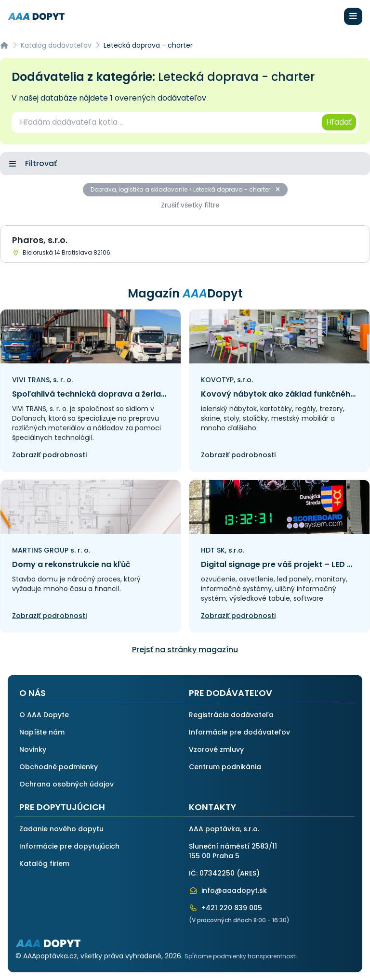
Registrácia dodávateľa (231, 715)
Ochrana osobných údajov (66, 784)
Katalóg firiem (44, 864)
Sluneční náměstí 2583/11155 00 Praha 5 (233, 851)
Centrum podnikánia (225, 767)
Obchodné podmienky (59, 767)
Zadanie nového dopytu (61, 829)
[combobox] (166, 122)
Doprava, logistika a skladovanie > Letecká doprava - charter (185, 189)
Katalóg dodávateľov (56, 45)
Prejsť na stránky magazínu (185, 650)
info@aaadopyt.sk (228, 890)
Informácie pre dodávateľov (239, 732)
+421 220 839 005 (225, 908)
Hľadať (339, 122)
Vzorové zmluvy (216, 749)
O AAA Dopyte (44, 715)
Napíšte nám (42, 732)
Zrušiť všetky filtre (190, 205)
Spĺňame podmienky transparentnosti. (241, 956)
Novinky (33, 749)
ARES (248, 873)
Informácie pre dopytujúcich (69, 846)
